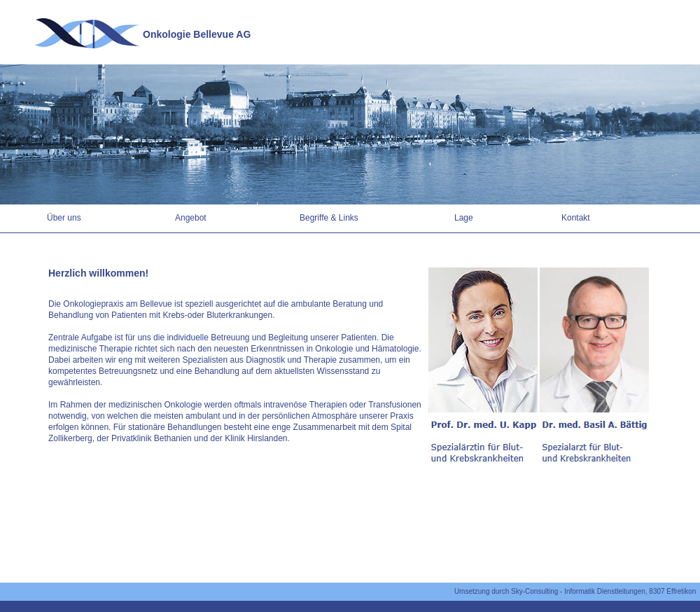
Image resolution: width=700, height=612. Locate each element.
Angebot (191, 218)
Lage (464, 218)
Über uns (64, 218)
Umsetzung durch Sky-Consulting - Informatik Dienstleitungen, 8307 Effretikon (577, 591)
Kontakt (576, 218)
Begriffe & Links (329, 218)
